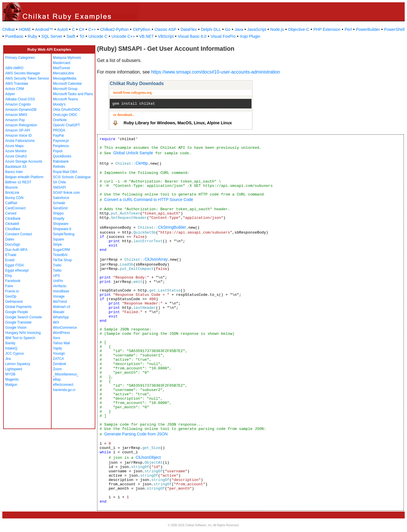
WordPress (61, 333)
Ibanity (10, 343)
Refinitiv (59, 167)
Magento (12, 379)
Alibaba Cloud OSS (20, 99)
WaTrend (60, 302)
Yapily (58, 348)
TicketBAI (60, 255)
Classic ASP (165, 29)
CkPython (142, 29)
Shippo (58, 213)
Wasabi (59, 312)
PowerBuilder (368, 29)
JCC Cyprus (15, 354)
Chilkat (8, 29)
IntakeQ (11, 348)
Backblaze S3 (16, 167)
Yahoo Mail (61, 343)
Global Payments (18, 307)
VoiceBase (61, 291)
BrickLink (12, 193)
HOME (25, 29)
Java (239, 29)
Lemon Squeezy (18, 364)
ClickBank (13, 219)
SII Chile (59, 182)
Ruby (32, 36)
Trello (57, 265)
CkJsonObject (148, 457)
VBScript (166, 36)
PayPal (58, 136)
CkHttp (142, 163)
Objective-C (299, 29)
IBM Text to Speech (20, 338)
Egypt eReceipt (17, 270)
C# (82, 29)
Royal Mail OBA (65, 172)
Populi (58, 151)
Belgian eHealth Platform (24, 177)
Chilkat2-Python (114, 29)
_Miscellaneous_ (66, 374)
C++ (92, 29)
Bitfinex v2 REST (18, 182)
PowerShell (394, 29)
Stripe (57, 245)
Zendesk (60, 364)
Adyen (10, 94)
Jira (8, 359)
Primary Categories (20, 58)
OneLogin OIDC (65, 115)
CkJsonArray (156, 259)
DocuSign (13, 245)
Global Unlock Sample (133, 153)
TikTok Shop (63, 260)
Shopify (59, 219)
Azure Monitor (16, 151)
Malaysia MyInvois (67, 58)
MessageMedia (65, 78)
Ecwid (10, 260)
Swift (71, 36)
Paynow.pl (61, 141)
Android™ (44, 29)
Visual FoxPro (223, 36)
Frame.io (12, 291)
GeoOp (11, 296)
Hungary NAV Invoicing (23, 333)
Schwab (59, 203)
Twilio (57, 270)
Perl (348, 29)
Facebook (13, 281)
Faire (9, 286)
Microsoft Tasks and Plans (73, 94)
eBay (57, 379)
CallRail (11, 203)
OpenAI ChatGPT (67, 125)
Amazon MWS (16, 115)
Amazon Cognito (18, 104)
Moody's (59, 104)
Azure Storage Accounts (24, 161)
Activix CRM (15, 89)
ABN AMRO (14, 68)
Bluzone (11, 187)
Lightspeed (14, 369)
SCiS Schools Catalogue (72, 177)
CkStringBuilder (172, 227)
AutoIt (63, 29)
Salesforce (61, 198)
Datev (10, 239)
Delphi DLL (211, 29)
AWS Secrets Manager (23, 73)
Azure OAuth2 (16, 156)
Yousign (59, 354)
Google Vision (16, 328)
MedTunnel (62, 68)
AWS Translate (17, 84)
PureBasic (14, 36)
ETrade (11, 255)
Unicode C (98, 36)
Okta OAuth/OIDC (67, 110)
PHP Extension (327, 29)
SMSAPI (59, 187)
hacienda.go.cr (64, 390)
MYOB (10, 374)
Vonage (59, 296)
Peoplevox (61, 146)
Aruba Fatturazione (20, 141)
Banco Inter (14, 172)
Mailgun (11, 385)
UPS (57, 276)
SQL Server (52, 36)
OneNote (60, 120)
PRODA (59, 130)
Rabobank (61, 161)
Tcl (82, 36)
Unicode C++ (123, 36)
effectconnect (63, 385)
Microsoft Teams (66, 99)
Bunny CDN (14, 198)
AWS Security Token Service (27, 78)
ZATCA (58, 359)
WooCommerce (65, 328)
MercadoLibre (64, 73)
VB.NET (146, 36)
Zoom (57, 369)
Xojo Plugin (250, 36)
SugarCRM (61, 250)
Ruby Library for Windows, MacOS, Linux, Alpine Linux (178, 123)
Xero (57, 338)
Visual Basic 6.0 (192, 36)
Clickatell (12, 224)
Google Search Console (23, 317)
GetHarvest (14, 302)
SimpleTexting (64, 234)
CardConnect (15, 208)
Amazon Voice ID (18, 136)
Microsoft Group (65, 89)
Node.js (277, 29)
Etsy (8, 276)
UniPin (58, 281)
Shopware (61, 224)
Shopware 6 (62, 229)
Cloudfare (13, 229)
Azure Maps (14, 146)
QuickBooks (62, 156)
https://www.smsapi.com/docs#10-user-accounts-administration (216, 72)
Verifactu (60, 286)
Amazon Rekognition (21, 125)
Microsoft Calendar (68, 84)
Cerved (11, 213)
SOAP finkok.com (67, 193)
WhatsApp (61, 317)
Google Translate (18, 322)
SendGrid (60, 208)
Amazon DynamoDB (21, 110)
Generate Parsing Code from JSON (136, 434)
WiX (56, 322)
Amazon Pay (15, 120)
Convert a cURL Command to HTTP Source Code (149, 200)
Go (228, 29)
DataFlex (189, 29)
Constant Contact (19, 234)
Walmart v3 (62, 307)
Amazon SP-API (18, 130)
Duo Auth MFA (16, 250)
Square (59, 239)
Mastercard (62, 63)
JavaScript (257, 29)
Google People (17, 312)
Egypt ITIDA (15, 265)
